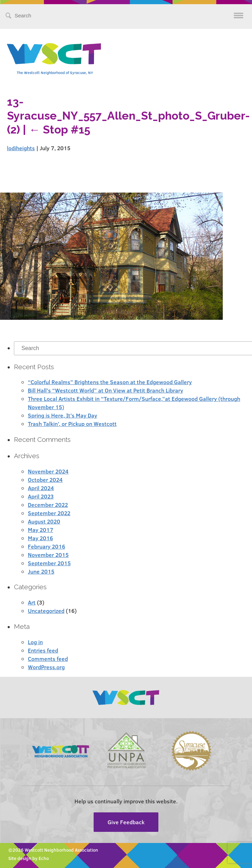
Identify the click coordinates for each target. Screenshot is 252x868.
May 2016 (40, 538)
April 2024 (41, 488)
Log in (35, 642)
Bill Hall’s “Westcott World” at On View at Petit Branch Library (105, 390)
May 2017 (41, 530)
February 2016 (46, 546)
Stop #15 (60, 129)
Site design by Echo (29, 858)
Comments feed (48, 659)
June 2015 (41, 571)
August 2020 (44, 521)
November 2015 (48, 555)
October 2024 (45, 480)
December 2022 (48, 505)
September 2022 (49, 513)
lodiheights (21, 148)
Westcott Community (54, 54)
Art (32, 602)
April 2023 (41, 496)
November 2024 (48, 471)
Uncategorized (46, 611)
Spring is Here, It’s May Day (62, 415)
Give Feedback (126, 822)
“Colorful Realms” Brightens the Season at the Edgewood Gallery (110, 382)
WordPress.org (46, 667)
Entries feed (43, 650)
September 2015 (49, 563)
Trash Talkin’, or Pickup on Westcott (72, 424)
